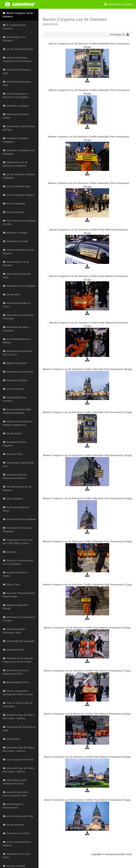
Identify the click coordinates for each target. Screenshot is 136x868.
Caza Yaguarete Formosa (18, 760)
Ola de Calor (11, 585)
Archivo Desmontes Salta (18, 816)
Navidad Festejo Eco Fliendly (15, 607)
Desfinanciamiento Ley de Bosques (18, 252)
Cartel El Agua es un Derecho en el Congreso (16, 95)
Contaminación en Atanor (18, 372)
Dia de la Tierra (13, 454)
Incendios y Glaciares (16, 106)
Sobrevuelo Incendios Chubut (16, 116)
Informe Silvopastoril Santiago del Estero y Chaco (18, 693)
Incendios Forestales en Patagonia (17, 530)
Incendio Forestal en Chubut (15, 574)
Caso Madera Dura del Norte (17, 276)
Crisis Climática (13, 499)
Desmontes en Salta (15, 241)
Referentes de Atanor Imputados (16, 329)
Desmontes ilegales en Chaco (17, 305)
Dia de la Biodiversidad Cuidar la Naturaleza (17, 411)
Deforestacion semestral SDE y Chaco (17, 353)
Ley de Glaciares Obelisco (18, 195)
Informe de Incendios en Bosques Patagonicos (17, 423)
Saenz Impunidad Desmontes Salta (14, 631)
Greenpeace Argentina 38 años (18, 464)
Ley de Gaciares (13, 389)
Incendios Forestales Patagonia (15, 140)
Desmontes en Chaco (16, 833)
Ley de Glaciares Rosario (18, 49)
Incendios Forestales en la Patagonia (18, 152)
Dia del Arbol (11, 294)
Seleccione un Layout (119, 4)
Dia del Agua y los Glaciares (14, 39)
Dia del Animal (12, 433)
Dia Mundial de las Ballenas (19, 519)
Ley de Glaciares (13, 212)
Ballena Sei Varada (15, 363)
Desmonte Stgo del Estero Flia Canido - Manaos (18, 717)
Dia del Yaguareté (14, 204)
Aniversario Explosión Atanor (16, 509)
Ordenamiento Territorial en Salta (19, 729)
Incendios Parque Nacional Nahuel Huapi (19, 595)
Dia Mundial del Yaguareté (18, 641)
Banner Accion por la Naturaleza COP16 (15, 672)
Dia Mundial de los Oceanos (14, 399)
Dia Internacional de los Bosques (17, 488)
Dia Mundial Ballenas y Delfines (17, 341)
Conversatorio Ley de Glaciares (16, 264)
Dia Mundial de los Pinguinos (14, 444)
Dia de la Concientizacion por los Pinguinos (18, 562)
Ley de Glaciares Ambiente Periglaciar (19, 176)
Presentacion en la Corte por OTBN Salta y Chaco (18, 542)
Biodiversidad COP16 (16, 682)
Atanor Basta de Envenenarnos (13, 806)
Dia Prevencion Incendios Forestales (18, 317)
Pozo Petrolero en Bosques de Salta (19, 222)
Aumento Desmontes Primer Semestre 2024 (16, 794)
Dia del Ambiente (14, 825)
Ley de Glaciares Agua (17, 186)
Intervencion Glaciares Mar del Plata (19, 128)
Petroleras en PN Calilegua (19, 286)
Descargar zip (120, 34)
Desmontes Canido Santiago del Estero (15, 782)
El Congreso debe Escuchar (14, 27)
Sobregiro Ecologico (15, 380)
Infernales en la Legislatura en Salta (19, 619)
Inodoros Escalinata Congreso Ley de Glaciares (17, 59)
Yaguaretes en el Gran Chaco (16, 856)
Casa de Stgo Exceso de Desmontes (18, 705)
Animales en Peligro (15, 233)
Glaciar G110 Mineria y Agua (17, 71)
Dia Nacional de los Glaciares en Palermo (15, 476)
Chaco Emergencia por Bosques (17, 844)
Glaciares (9, 552)
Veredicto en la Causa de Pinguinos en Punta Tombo (18, 660)
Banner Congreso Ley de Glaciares (18, 15)
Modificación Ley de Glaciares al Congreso (15, 164)
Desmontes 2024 (14, 650)
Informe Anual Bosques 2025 (17, 83)
